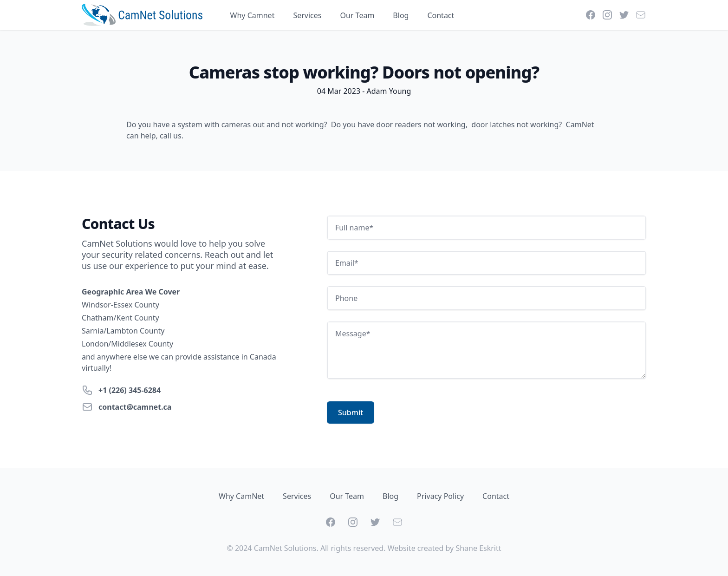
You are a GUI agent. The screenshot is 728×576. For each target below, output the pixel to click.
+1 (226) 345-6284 (130, 390)
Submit (351, 412)
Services (307, 15)
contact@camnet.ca (135, 407)
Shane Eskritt (478, 548)
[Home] (142, 15)
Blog (401, 15)
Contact (441, 15)
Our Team (357, 15)
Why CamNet (241, 496)
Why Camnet (253, 15)
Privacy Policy (440, 496)
